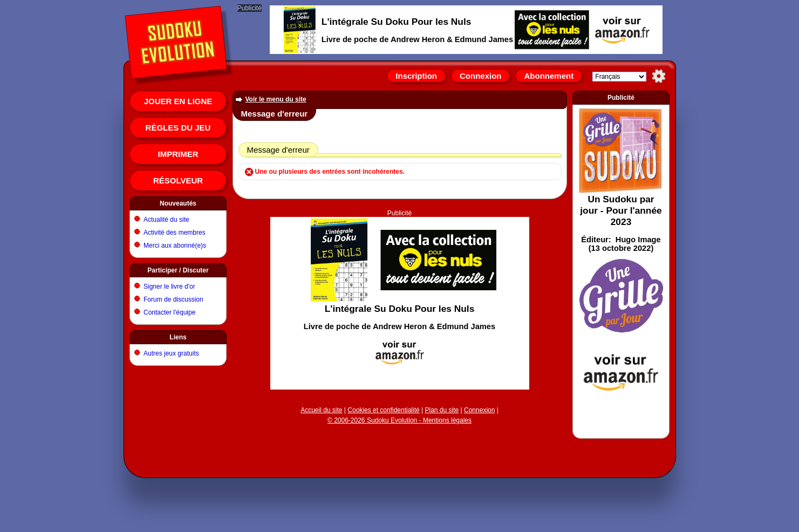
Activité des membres (175, 233)
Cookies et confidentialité (383, 410)
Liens (178, 337)
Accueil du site (321, 410)
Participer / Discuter (178, 270)
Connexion (481, 76)
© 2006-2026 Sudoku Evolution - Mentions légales (399, 420)
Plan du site (442, 410)
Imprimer (178, 154)
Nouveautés (178, 203)
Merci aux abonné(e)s (175, 245)
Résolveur (178, 180)
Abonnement (549, 76)
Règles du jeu (178, 128)
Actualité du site (166, 220)
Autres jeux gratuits (171, 353)
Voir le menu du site (276, 99)
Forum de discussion (173, 299)
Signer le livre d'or (169, 287)
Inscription (416, 76)
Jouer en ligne (178, 101)
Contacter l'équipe (169, 312)
